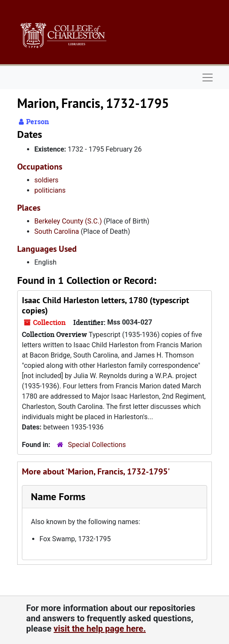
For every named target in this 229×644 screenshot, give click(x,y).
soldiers (46, 180)
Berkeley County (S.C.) (68, 221)
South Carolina (57, 231)
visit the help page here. (100, 629)
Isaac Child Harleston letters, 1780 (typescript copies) (105, 305)
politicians (50, 190)
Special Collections (97, 445)
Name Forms (58, 496)
